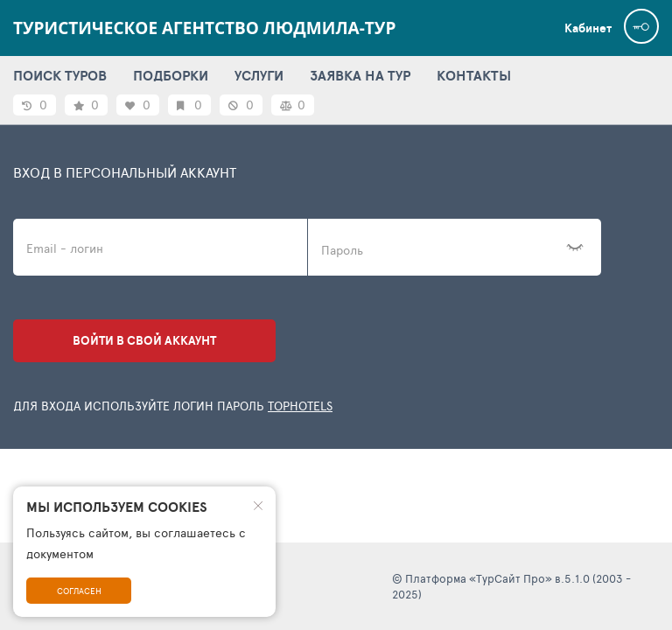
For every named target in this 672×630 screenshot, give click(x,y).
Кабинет (588, 28)
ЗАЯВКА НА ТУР (360, 75)
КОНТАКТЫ (474, 75)
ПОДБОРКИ (171, 75)
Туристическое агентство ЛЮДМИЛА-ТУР (204, 28)
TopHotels (300, 406)
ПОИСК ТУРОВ (60, 75)
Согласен (79, 591)
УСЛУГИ (259, 75)
